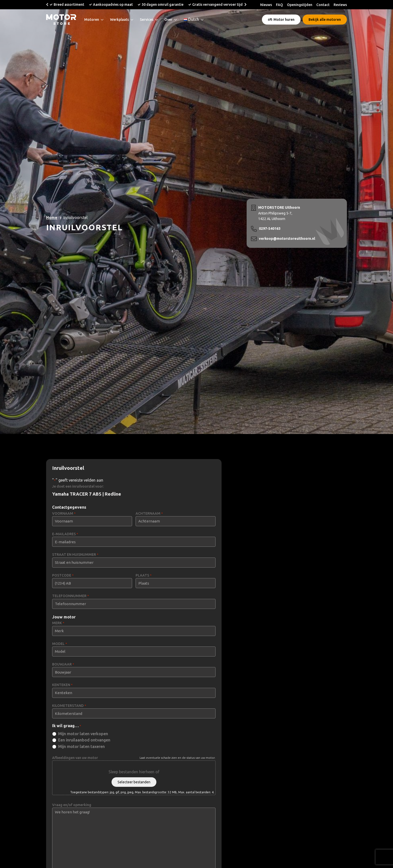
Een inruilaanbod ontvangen (84, 740)
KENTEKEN (62, 685)
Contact (323, 5)
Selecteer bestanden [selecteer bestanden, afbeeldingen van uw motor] (134, 782)
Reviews (340, 5)
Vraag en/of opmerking (72, 805)
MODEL (60, 644)
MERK (58, 623)
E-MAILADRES (65, 534)
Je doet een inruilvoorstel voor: (78, 486)
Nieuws (266, 5)
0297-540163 (270, 229)
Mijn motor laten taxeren (81, 746)
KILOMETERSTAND (69, 706)
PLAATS (144, 575)
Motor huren (281, 20)
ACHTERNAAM (149, 514)
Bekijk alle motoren (325, 20)
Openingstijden (300, 5)
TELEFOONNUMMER (71, 596)
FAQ (279, 5)
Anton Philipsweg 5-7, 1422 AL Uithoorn (279, 213)
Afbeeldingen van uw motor (75, 758)
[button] (47, 5)
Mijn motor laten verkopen (83, 734)
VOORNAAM (64, 514)
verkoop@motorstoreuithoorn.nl (287, 239)
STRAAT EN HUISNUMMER (75, 555)
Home (52, 218)
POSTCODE (63, 575)
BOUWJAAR (63, 664)
